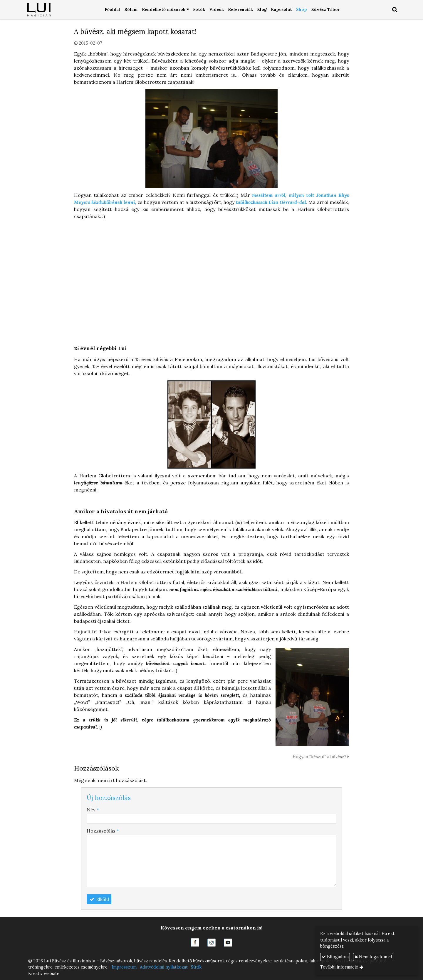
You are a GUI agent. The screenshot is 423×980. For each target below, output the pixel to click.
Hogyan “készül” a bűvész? (321, 757)
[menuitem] (112, 10)
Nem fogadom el (373, 957)
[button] (395, 10)
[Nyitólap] (39, 10)
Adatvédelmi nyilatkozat (164, 967)
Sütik (196, 967)
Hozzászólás (103, 831)
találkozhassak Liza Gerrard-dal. (272, 202)
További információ (339, 967)
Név (93, 810)
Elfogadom (335, 957)
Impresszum (124, 967)
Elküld (99, 899)
